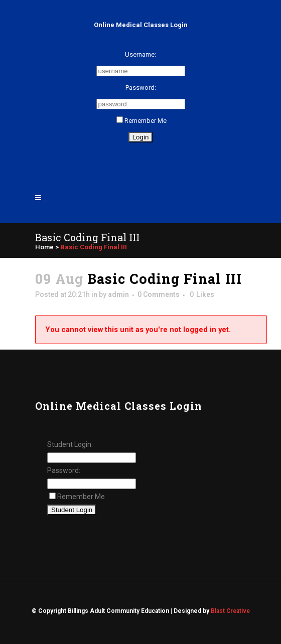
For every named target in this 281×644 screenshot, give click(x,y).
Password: (141, 88)
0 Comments (159, 294)
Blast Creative (230, 611)
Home (44, 247)
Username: (140, 54)
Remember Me (142, 121)
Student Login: (70, 444)
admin (118, 294)
